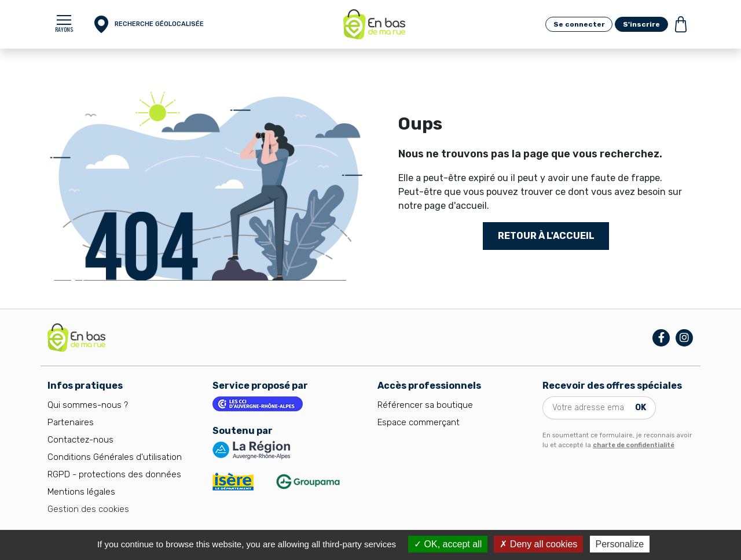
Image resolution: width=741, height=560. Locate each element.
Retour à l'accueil (546, 236)
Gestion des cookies (88, 509)
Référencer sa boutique (425, 405)
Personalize (620, 544)
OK (641, 408)
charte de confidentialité (634, 445)
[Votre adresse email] (587, 408)
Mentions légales (81, 492)
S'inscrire (641, 24)
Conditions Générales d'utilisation (115, 457)
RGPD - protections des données (114, 474)
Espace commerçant (419, 422)
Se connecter (579, 24)
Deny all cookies (538, 544)
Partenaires (71, 422)
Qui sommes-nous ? (88, 405)
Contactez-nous (80, 440)
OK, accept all (448, 544)
